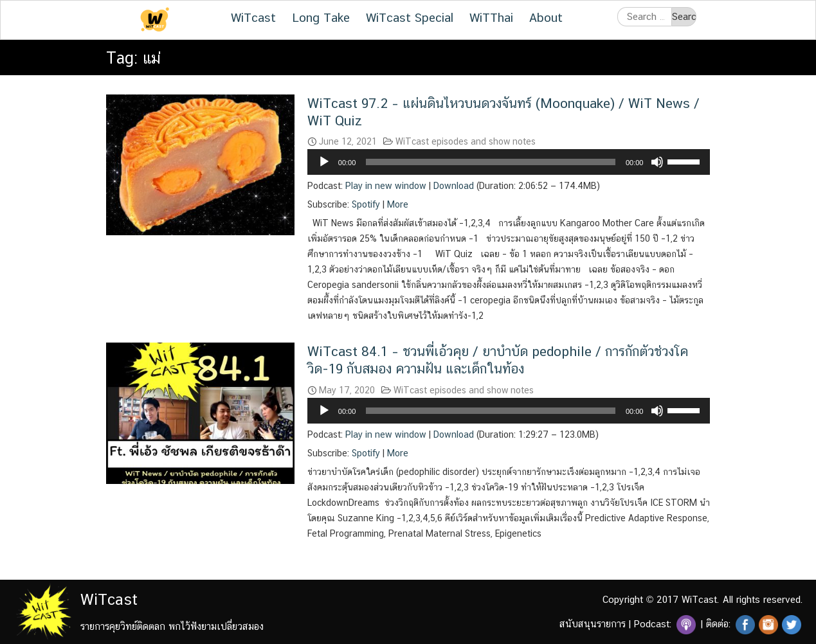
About (546, 17)
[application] (509, 162)
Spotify (366, 204)
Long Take (321, 17)
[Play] (324, 162)
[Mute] (657, 162)
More (398, 204)
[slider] (491, 162)
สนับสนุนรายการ (593, 624)
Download (454, 186)
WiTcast (253, 17)
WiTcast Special (410, 17)
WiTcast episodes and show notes (466, 141)
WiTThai (491, 17)
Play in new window (386, 186)
